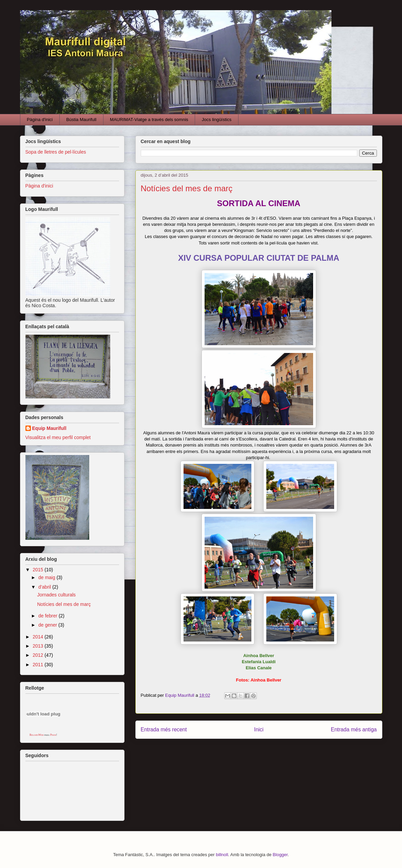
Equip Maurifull (49, 428)
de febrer (49, 616)
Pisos (53, 735)
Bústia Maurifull (81, 120)
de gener (48, 625)
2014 (39, 637)
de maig (47, 577)
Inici (259, 729)
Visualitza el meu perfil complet (58, 437)
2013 (39, 646)
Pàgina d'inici (40, 120)
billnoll (222, 855)
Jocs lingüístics (217, 120)
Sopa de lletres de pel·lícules (56, 152)
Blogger (280, 855)
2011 (39, 665)
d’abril (45, 587)
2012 (39, 655)
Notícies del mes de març (64, 604)
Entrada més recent (164, 729)
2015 (39, 570)
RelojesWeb (37, 735)
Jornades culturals (56, 595)
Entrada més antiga (354, 729)
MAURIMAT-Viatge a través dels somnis (149, 120)
